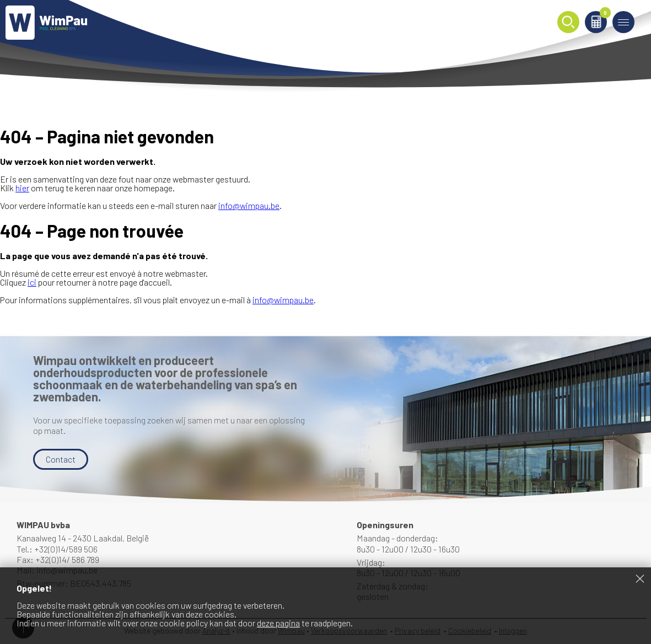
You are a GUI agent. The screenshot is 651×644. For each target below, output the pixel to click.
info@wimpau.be (249, 205)
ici (32, 282)
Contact (61, 459)
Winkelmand (603, 15)
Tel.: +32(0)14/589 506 (57, 549)
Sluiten (640, 578)
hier (22, 188)
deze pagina (278, 623)
